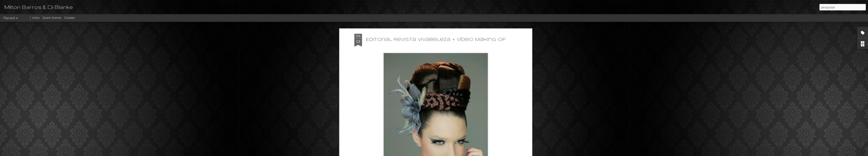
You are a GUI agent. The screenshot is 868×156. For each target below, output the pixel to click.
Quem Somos (52, 18)
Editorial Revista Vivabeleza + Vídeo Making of (436, 23)
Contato (70, 18)
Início (36, 18)
